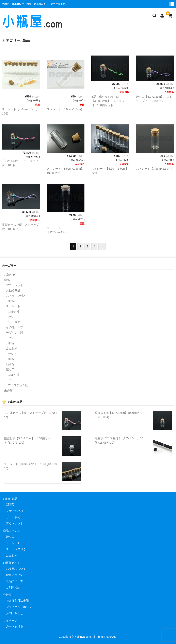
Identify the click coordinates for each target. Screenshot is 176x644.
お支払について (16, 569)
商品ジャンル (12, 531)
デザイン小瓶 (15, 333)
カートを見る (15, 626)
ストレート (13, 306)
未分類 (8, 390)
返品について (15, 581)
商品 (7, 280)
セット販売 (13, 322)
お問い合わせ (15, 613)
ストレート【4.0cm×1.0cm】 (65, 109)
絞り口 (10, 369)
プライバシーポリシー (20, 607)
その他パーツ (15, 327)
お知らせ (10, 275)
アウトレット (15, 285)
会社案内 (9, 595)
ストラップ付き (16, 296)
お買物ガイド (12, 563)
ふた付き (12, 348)
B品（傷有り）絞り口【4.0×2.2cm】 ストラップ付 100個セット (109, 101)
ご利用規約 (13, 587)
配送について (15, 575)
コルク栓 (14, 311)
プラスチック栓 (18, 385)
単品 (11, 301)
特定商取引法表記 (17, 601)
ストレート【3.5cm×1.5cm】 (155, 169)
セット (12, 317)
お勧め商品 (13, 290)
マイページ (10, 620)
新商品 (10, 364)
